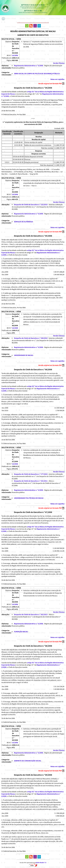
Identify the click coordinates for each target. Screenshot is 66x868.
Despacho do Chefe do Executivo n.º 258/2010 (31, 338)
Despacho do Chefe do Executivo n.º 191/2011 (31, 481)
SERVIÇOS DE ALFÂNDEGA (23, 222)
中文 (62, 2)
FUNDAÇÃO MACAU (21, 632)
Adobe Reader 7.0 (41, 863)
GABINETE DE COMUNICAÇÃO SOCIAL (28, 761)
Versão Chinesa (59, 63)
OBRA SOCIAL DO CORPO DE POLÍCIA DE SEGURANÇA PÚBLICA (37, 73)
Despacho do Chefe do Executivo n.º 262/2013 (31, 614)
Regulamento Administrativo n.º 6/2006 (29, 66)
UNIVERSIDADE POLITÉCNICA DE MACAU (29, 498)
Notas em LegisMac (58, 79)
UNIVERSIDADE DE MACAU (24, 355)
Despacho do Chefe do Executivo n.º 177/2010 (31, 474)
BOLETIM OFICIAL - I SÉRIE (11, 39)
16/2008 (15, 55)
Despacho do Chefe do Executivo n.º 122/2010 (31, 204)
